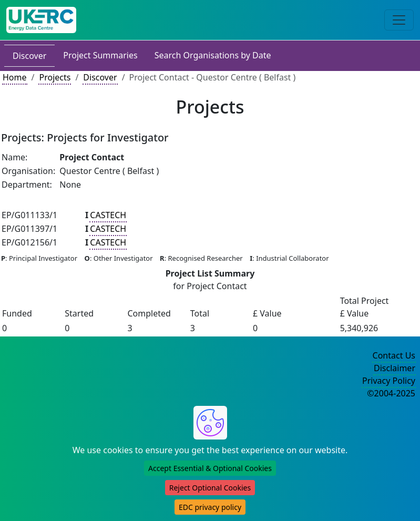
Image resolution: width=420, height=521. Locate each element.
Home (15, 77)
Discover (29, 56)
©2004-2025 (391, 393)
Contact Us (394, 355)
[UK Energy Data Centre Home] (41, 20)
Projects (55, 77)
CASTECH (108, 215)
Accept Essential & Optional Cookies (210, 468)
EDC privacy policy (210, 507)
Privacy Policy (389, 381)
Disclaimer (395, 368)
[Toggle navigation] (399, 20)
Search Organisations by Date (213, 55)
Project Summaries (100, 55)
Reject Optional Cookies (210, 488)
